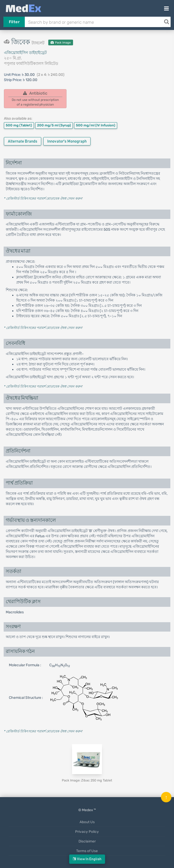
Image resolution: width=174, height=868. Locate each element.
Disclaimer (87, 841)
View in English (87, 859)
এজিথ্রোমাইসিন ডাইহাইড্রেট (25, 53)
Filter (14, 22)
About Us (87, 822)
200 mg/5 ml (54, 125)
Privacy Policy (87, 832)
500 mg (19, 125)
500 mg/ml (96, 125)
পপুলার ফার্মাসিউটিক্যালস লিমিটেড (31, 64)
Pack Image (61, 43)
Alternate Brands (23, 141)
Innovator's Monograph (67, 141)
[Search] (166, 22)
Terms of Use (87, 851)
